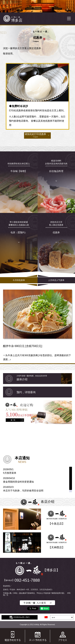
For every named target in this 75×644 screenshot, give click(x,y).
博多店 (17, 20)
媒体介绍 (44, 378)
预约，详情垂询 (26, 392)
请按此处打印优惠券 (35, 135)
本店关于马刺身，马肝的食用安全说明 (23, 491)
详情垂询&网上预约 (20, 617)
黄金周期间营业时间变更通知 (18, 482)
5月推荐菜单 (10, 473)
